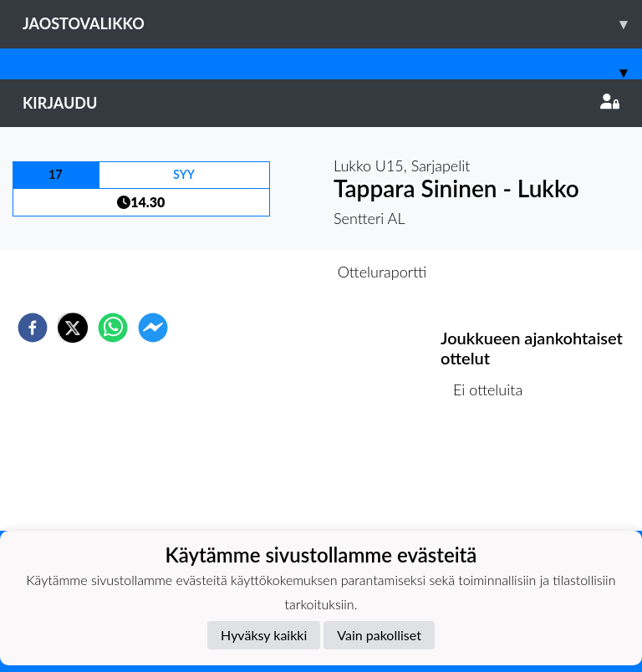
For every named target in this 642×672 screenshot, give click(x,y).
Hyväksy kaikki (264, 635)
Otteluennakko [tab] (263, 272)
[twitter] (73, 328)
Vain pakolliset (379, 635)
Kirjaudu (321, 103)
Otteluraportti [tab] (382, 272)
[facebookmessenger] (153, 328)
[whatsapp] (113, 328)
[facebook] (33, 328)
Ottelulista (494, 474)
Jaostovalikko (332, 24)
